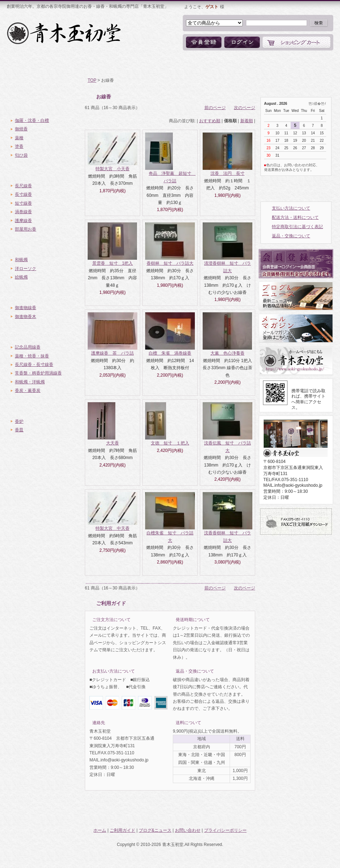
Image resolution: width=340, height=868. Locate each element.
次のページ (245, 108)
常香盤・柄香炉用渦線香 (38, 373)
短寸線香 (23, 203)
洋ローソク (26, 269)
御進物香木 (26, 317)
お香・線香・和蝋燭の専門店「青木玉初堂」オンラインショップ (65, 33)
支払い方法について (291, 208)
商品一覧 (119, 64)
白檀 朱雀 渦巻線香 (170, 353)
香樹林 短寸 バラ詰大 (170, 263)
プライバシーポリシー (225, 830)
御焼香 (21, 129)
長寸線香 (23, 194)
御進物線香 (26, 308)
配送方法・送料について (295, 217)
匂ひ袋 (21, 155)
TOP (92, 80)
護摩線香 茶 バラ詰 (113, 353)
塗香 (19, 146)
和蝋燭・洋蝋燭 (30, 382)
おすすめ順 (210, 121)
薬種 (19, 138)
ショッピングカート (297, 42)
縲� (317, 104)
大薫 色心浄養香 (227, 353)
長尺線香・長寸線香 (34, 365)
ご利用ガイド (71, 64)
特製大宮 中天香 (113, 528)
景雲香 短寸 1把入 (113, 263)
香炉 (19, 421)
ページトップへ (300, 813)
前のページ (215, 108)
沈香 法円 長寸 (227, 173)
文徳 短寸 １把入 (170, 443)
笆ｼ (311, 104)
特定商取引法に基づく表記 (297, 227)
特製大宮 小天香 (113, 169)
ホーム (25, 64)
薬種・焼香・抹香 (32, 356)
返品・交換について (291, 236)
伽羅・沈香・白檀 (32, 120)
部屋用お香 (26, 229)
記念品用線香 (28, 347)
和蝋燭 (21, 260)
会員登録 (204, 42)
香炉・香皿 (45, 407)
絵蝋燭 (21, 277)
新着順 (247, 121)
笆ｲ (323, 104)
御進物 (45, 293)
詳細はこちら (155, 620)
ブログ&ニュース (171, 64)
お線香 (45, 171)
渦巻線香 (23, 212)
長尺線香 (23, 186)
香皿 (19, 430)
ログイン (242, 42)
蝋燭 (45, 245)
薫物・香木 (45, 106)
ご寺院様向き (45, 333)
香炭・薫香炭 (28, 390)
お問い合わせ (227, 64)
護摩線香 (23, 221)
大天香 (113, 443)
